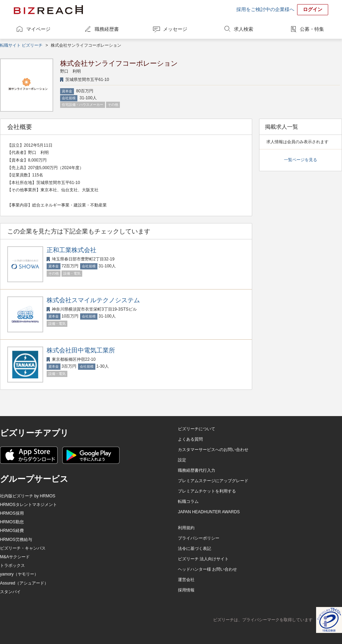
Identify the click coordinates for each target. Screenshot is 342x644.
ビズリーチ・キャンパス (23, 548)
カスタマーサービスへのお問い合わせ (213, 450)
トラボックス (12, 565)
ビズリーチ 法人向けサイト (203, 559)
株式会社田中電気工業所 (81, 350)
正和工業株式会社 (72, 250)
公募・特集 (312, 29)
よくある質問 (190, 439)
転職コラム (188, 502)
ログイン (313, 9)
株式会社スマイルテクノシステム (93, 300)
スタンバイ (10, 592)
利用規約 (186, 528)
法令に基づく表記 (194, 549)
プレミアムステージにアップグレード (213, 481)
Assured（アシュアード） (24, 583)
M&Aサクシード (15, 557)
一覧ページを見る (301, 160)
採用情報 (186, 590)
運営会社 (186, 580)
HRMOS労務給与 (16, 540)
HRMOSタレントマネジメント (28, 505)
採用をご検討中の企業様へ (265, 9)
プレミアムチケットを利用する (207, 491)
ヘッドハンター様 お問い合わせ (207, 569)
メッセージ (175, 29)
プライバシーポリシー (199, 538)
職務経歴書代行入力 (197, 470)
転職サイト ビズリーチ (21, 45)
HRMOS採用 (12, 513)
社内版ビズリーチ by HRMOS (28, 496)
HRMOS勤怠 (12, 522)
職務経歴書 (107, 29)
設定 (182, 460)
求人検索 (244, 29)
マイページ (38, 29)
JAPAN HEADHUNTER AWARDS (209, 512)
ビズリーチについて (197, 429)
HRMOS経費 (12, 531)
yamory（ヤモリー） (19, 574)
